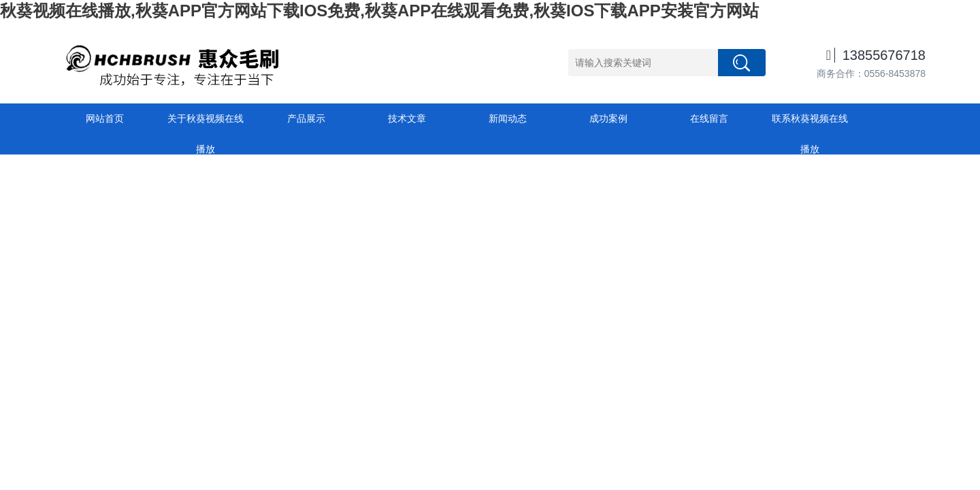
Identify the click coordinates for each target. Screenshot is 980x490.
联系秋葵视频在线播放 (810, 124)
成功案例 (608, 118)
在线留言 (709, 118)
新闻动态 (508, 118)
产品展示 (306, 118)
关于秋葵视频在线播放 (206, 124)
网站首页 (105, 118)
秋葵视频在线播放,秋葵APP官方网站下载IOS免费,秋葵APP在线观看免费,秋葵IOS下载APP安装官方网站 (379, 11)
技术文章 (407, 118)
